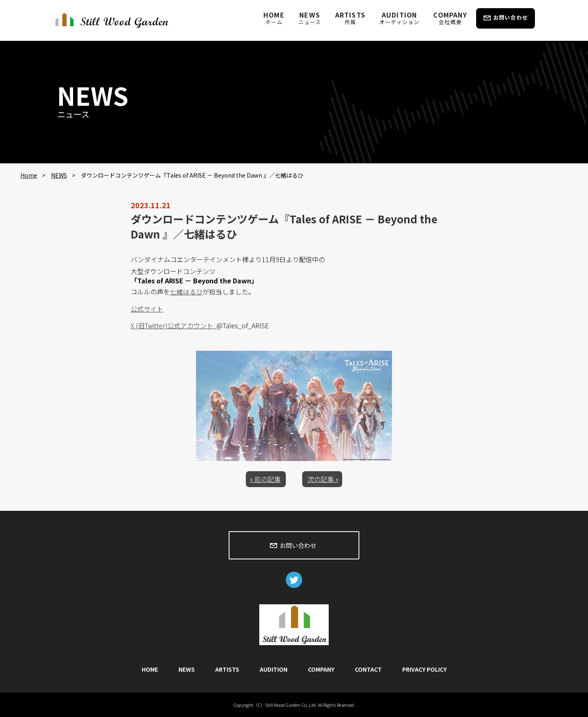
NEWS (310, 18)
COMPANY (450, 18)
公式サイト (147, 309)
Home (29, 175)
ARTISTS (350, 18)
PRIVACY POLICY (424, 669)
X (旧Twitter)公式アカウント (174, 325)
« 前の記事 (265, 479)
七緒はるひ (186, 292)
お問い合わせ (511, 17)
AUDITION (399, 18)
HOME (274, 18)
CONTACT (368, 669)
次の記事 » (323, 479)
